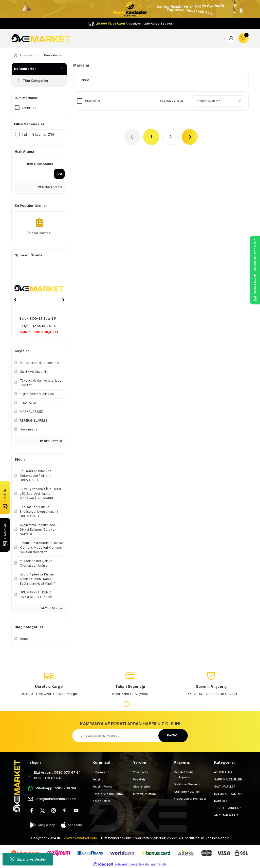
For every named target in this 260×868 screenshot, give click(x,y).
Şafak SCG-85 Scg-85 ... (39, 318)
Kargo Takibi (101, 801)
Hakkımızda (101, 772)
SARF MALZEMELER (228, 779)
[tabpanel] (49, 684)
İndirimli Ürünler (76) (38, 134)
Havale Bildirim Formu (108, 794)
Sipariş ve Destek (28, 859)
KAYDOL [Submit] (173, 735)
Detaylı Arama (50, 187)
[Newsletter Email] (130, 736)
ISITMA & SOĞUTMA (228, 794)
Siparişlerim (141, 787)
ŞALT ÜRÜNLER (225, 787)
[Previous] (15, 300)
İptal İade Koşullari (187, 792)
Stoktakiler (93, 101)
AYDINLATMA (223, 772)
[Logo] (41, 38)
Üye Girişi (140, 779)
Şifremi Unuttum (144, 794)
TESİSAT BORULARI (228, 808)
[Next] (63, 300)
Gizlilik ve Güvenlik (187, 784)
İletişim (98, 779)
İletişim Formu (103, 787)
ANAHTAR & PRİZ (226, 815)
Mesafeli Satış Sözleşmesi (183, 774)
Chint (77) (30, 108)
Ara (59, 174)
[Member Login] (231, 38)
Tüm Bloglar (52, 608)
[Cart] (244, 38)
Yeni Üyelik (141, 772)
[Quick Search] (32, 174)
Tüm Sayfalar (51, 441)
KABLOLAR (222, 801)
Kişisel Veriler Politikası (190, 799)
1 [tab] (127, 704)
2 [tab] (135, 704)
